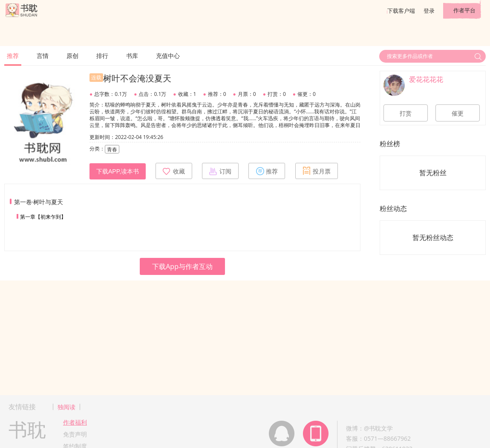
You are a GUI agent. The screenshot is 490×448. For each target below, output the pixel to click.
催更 (458, 113)
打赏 (406, 113)
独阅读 (66, 407)
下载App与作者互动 (182, 266)
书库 (132, 56)
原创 (72, 56)
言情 (43, 56)
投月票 (317, 171)
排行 (102, 56)
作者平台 (464, 10)
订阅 (220, 171)
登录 (429, 11)
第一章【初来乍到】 (43, 217)
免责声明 (75, 434)
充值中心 (168, 56)
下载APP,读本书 (118, 171)
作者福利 (75, 422)
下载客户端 (401, 11)
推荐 (13, 56)
